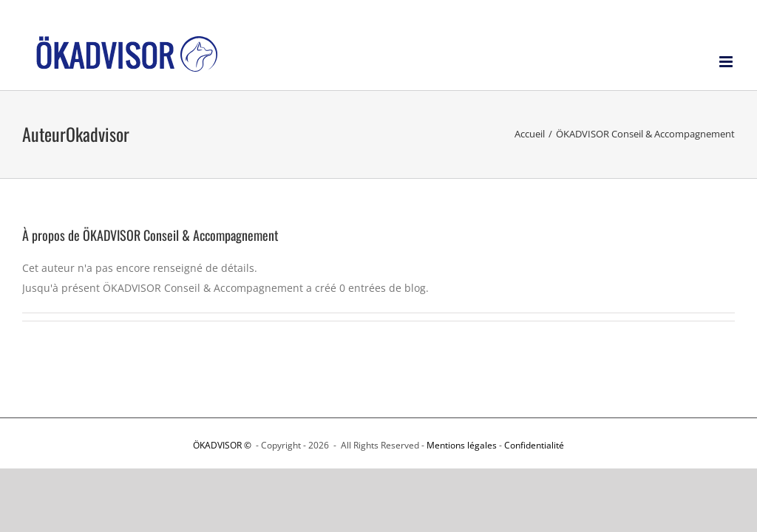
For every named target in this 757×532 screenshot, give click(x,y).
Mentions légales (462, 445)
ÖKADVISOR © (223, 445)
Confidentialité (534, 445)
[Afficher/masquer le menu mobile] (727, 62)
